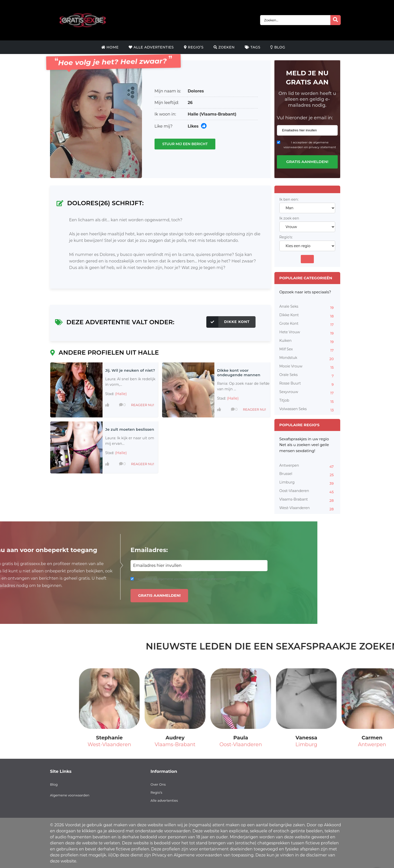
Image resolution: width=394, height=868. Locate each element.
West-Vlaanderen (307, 509)
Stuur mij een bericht (185, 144)
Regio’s (194, 47)
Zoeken (224, 47)
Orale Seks (307, 375)
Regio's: (286, 237)
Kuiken (307, 341)
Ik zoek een (289, 218)
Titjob (307, 401)
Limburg (307, 483)
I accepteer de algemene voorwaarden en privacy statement (310, 145)
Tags (253, 47)
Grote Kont (307, 324)
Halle (193, 114)
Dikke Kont (228, 322)
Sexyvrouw (307, 393)
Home (110, 47)
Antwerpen (307, 466)
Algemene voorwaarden (70, 795)
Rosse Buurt (307, 384)
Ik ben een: (289, 200)
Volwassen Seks (307, 410)
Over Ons (158, 784)
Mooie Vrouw (307, 367)
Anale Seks (307, 307)
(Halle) (121, 394)
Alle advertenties (164, 800)
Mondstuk (307, 358)
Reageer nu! (142, 405)
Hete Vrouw (307, 333)
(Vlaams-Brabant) (218, 114)
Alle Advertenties (151, 47)
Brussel (307, 474)
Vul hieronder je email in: (305, 118)
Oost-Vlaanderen (307, 492)
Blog (278, 47)
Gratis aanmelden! (307, 162)
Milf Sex (307, 350)
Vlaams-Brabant (307, 500)
